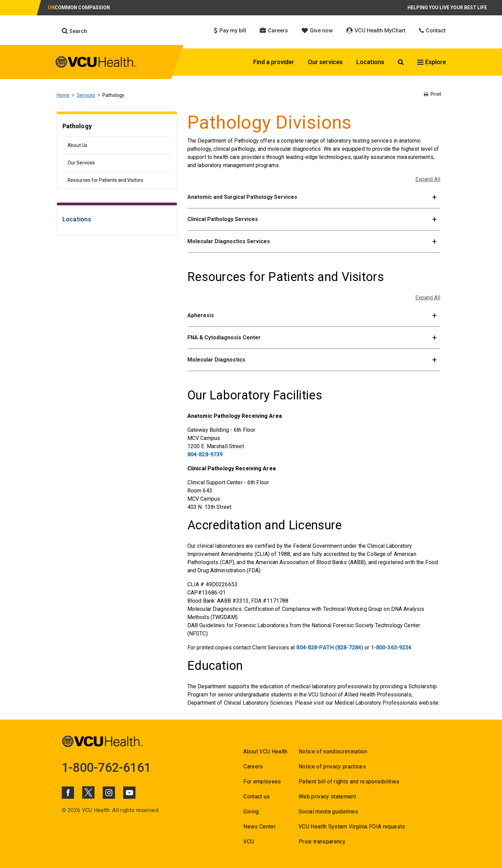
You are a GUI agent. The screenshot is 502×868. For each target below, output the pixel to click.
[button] (314, 197)
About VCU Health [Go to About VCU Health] (265, 752)
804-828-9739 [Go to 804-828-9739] (205, 454)
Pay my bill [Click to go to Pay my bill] (230, 31)
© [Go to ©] (64, 810)
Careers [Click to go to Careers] (274, 31)
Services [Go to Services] (86, 95)
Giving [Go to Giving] (251, 812)
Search (74, 31)
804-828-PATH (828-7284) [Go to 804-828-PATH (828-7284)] (330, 648)
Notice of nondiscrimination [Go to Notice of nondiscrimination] (333, 752)
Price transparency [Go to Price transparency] (322, 842)
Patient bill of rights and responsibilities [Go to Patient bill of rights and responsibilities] (349, 782)
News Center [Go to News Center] (260, 827)
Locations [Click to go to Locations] (370, 62)
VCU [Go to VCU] (249, 842)
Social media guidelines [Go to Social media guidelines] (328, 812)
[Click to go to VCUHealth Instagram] (109, 793)
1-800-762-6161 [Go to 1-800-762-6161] (106, 768)
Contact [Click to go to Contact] (432, 31)
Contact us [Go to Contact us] (256, 797)
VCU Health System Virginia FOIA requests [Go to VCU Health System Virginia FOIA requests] (352, 827)
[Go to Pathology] (117, 127)
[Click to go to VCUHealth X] (88, 792)
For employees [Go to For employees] (262, 782)
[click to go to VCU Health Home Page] (96, 63)
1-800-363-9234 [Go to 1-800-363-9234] (391, 648)
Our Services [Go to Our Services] (81, 163)
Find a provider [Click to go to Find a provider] (274, 62)
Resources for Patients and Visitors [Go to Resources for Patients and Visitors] (105, 180)
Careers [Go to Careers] (253, 767)
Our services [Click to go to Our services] (325, 62)
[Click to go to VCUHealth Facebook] (68, 793)
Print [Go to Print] (432, 94)
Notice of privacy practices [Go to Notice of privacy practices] (332, 767)
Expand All (428, 179)
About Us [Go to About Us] (77, 145)
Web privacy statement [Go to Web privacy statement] (327, 797)
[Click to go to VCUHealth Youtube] (129, 793)
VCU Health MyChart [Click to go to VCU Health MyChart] (376, 31)
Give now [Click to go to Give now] (317, 31)
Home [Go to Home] (63, 95)
